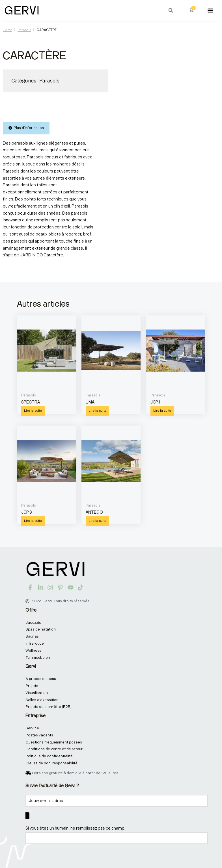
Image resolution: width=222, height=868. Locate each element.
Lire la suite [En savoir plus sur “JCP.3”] (33, 521)
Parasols (24, 30)
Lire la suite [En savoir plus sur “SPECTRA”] (33, 411)
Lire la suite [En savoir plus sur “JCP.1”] (162, 411)
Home (7, 30)
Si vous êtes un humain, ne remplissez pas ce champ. (75, 828)
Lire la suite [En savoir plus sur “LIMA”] (97, 411)
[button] (171, 10)
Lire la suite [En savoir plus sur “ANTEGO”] (97, 521)
